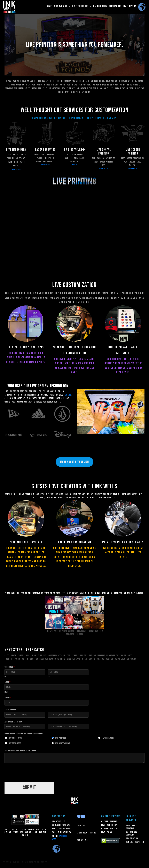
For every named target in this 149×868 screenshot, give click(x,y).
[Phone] (46, 703)
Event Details (10, 710)
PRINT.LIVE (75, 165)
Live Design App (15, 743)
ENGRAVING (115, 6)
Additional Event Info (13, 722)
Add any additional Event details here (21, 751)
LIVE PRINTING (82, 6)
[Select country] (8, 703)
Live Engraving (108, 738)
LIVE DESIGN (130, 6)
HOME (49, 6)
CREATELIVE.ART (104, 169)
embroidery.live (16, 170)
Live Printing (60, 738)
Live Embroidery (15, 738)
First (6, 677)
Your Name (10, 667)
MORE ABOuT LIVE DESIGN (75, 462)
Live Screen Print (62, 743)
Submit (29, 788)
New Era (67, 395)
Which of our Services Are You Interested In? (24, 734)
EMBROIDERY (100, 6)
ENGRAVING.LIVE (45, 165)
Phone (8, 698)
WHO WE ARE (62, 6)
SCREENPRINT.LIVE (133, 169)
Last (50, 677)
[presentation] (27, 777)
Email (7, 682)
